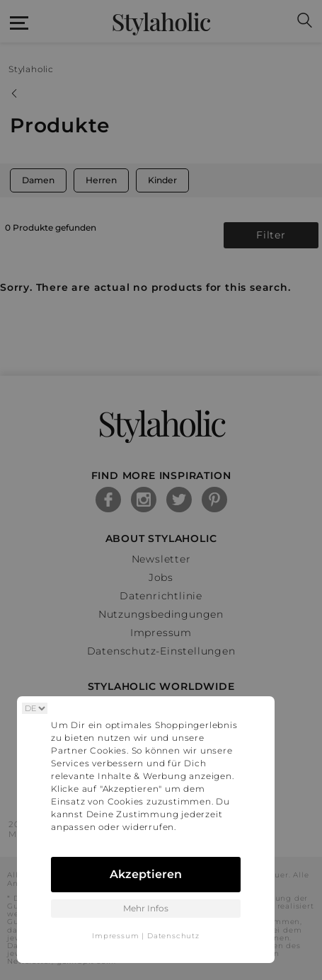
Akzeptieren (146, 874)
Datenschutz (173, 936)
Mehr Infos (146, 908)
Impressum (115, 936)
